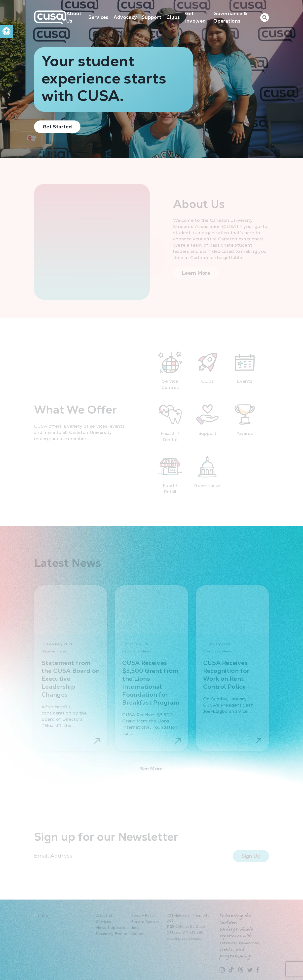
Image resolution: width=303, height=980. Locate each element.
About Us (74, 17)
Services (98, 17)
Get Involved (195, 17)
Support (152, 17)
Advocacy (125, 17)
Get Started (57, 127)
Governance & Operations (230, 17)
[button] (6, 31)
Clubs (173, 17)
